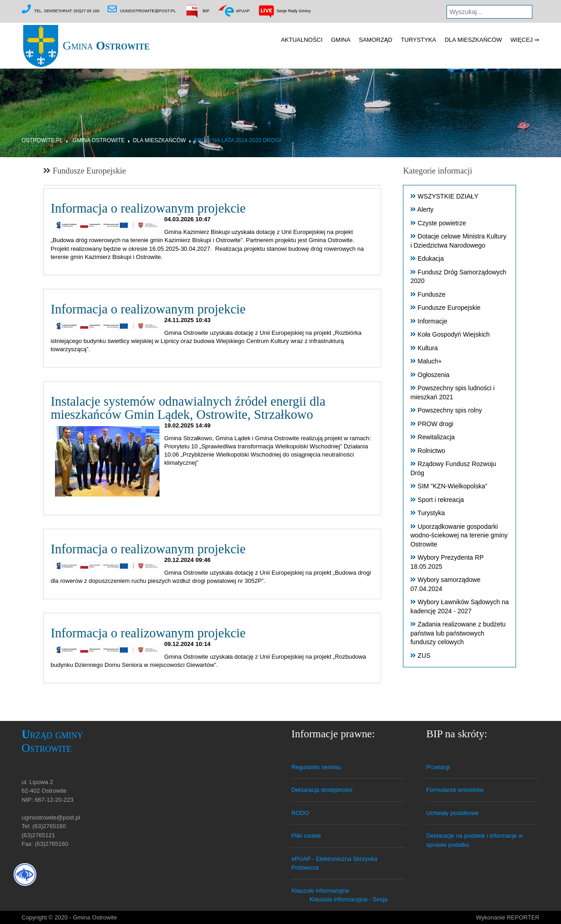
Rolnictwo (431, 451)
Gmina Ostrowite (99, 140)
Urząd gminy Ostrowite (52, 741)
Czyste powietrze (442, 223)
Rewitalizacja (436, 437)
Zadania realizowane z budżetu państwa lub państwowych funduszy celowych (458, 633)
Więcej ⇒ (525, 40)
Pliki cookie (306, 836)
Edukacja (431, 259)
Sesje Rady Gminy (284, 11)
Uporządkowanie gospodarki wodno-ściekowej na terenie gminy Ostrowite (459, 535)
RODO (300, 813)
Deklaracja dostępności (322, 790)
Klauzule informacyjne (320, 891)
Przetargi (438, 767)
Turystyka (418, 40)
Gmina (86, 46)
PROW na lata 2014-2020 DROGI (237, 140)
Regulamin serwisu (316, 767)
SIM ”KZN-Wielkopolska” (452, 487)
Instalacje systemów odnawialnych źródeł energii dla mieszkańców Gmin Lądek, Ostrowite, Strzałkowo (188, 408)
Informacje (432, 321)
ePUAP (233, 11)
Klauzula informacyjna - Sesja (348, 899)
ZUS (424, 656)
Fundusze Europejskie (449, 308)
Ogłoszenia (433, 375)
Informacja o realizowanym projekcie (148, 209)
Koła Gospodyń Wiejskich (454, 335)
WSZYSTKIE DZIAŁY (448, 196)
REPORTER (523, 917)
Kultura (427, 348)
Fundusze (431, 294)
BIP (197, 11)
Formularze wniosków (455, 790)
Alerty (426, 210)
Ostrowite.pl (42, 140)
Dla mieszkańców (473, 40)
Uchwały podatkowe (452, 813)
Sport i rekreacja (441, 500)
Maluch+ (429, 362)
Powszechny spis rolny (450, 411)
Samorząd (376, 40)
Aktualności (302, 40)
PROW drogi (435, 424)
